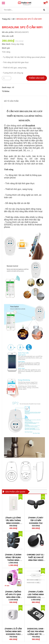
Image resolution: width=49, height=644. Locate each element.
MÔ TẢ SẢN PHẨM (11, 101)
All (13, 19)
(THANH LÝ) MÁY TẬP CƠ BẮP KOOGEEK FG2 (36, 520)
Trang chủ (6, 19)
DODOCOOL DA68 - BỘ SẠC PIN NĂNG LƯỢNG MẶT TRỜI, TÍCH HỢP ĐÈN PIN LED (36, 634)
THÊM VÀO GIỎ (37, 78)
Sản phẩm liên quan (15, 492)
